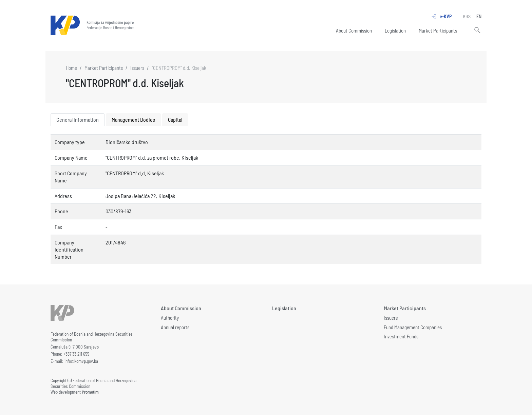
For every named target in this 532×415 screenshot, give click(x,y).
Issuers (137, 68)
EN (479, 16)
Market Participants (438, 31)
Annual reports (175, 327)
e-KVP (441, 17)
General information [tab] (78, 120)
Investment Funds (401, 336)
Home (71, 68)
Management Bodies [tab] (133, 120)
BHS (467, 16)
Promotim (90, 392)
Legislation (395, 31)
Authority (170, 318)
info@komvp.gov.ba (81, 361)
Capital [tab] (175, 120)
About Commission (354, 31)
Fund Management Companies (413, 327)
